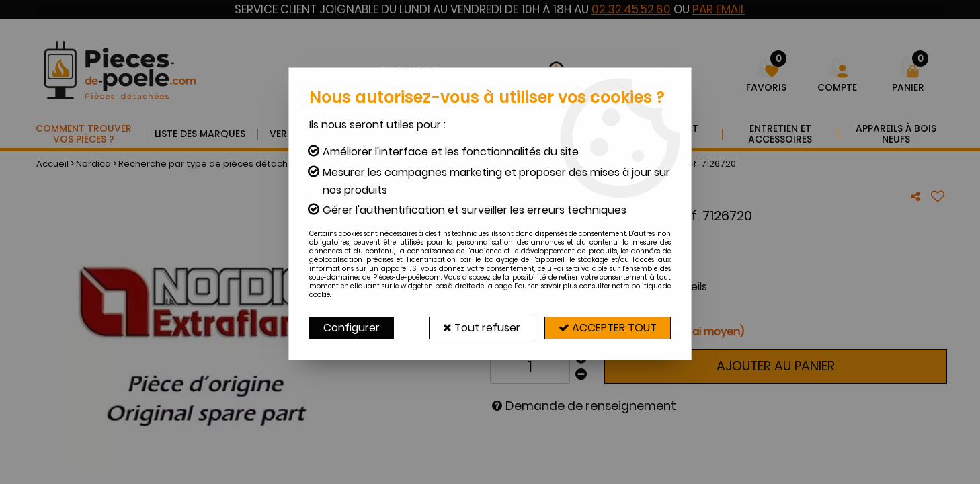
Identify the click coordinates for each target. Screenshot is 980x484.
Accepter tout (608, 328)
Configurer (352, 328)
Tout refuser (482, 328)
